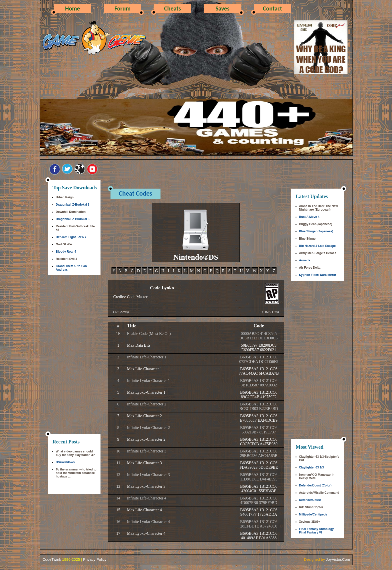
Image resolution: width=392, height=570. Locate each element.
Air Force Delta (310, 268)
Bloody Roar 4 (66, 252)
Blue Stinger (308, 239)
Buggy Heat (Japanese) (316, 224)
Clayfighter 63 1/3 (311, 467)
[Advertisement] (74, 355)
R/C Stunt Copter (311, 507)
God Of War (64, 244)
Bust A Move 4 (309, 217)
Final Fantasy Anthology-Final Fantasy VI (317, 531)
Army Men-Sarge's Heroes (318, 253)
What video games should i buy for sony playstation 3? (75, 453)
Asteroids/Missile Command (319, 493)
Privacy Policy (95, 559)
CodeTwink (52, 559)
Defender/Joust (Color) (315, 485)
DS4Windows (65, 462)
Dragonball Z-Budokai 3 (73, 205)
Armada (305, 260)
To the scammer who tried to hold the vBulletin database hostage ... (76, 473)
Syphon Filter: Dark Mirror (318, 275)
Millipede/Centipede (313, 514)
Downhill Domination (71, 212)
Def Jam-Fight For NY (71, 237)
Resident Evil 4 (66, 259)
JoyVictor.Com (338, 559)
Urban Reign (65, 197)
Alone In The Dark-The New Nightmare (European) (318, 208)
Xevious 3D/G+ (309, 522)
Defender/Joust (310, 500)
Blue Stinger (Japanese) (316, 231)
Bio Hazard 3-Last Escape (317, 246)
